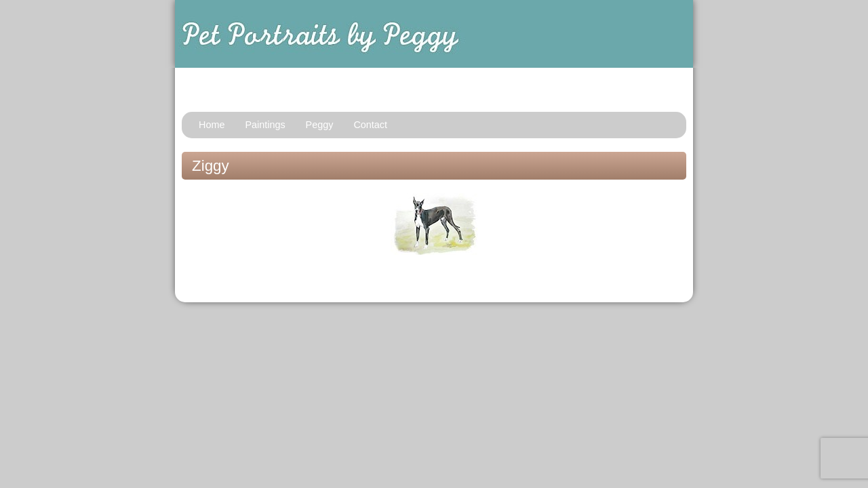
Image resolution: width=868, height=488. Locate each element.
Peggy (320, 125)
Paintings (265, 125)
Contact (370, 125)
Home (212, 125)
